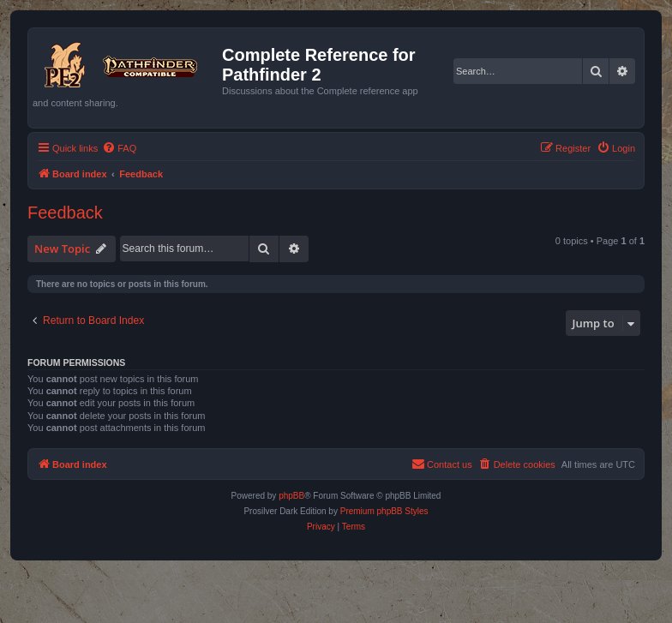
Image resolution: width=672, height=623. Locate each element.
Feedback (65, 213)
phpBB (291, 496)
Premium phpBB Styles (384, 511)
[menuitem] (119, 148)
